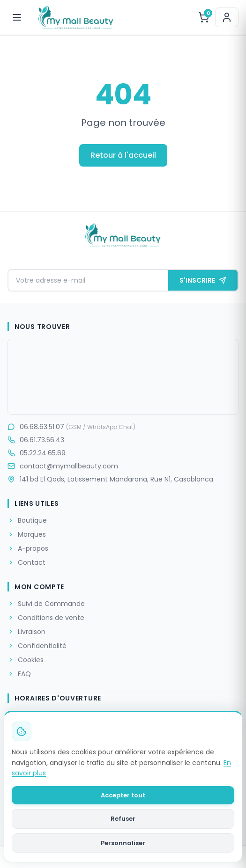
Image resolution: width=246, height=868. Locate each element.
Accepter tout (123, 795)
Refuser (123, 819)
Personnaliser (123, 843)
